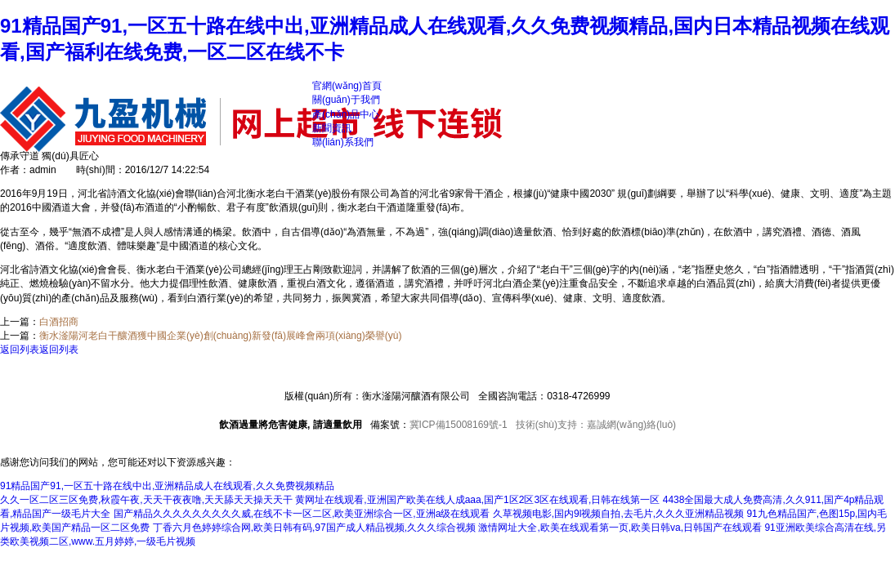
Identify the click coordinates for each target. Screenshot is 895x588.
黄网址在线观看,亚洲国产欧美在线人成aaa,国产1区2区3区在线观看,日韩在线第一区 (477, 500)
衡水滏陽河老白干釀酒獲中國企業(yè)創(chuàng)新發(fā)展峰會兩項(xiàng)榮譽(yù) (220, 336)
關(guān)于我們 (346, 100)
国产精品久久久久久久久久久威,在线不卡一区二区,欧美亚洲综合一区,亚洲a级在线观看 (302, 514)
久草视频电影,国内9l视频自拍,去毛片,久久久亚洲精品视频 (618, 514)
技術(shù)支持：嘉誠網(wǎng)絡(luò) (596, 425)
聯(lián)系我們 (343, 142)
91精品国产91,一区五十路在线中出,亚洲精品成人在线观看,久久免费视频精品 (167, 486)
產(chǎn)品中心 (346, 114)
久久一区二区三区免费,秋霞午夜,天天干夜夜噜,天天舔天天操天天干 (146, 500)
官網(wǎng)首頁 (347, 86)
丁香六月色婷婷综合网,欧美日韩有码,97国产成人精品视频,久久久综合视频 (314, 528)
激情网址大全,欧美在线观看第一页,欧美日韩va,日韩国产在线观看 (620, 528)
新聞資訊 (332, 128)
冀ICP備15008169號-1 (459, 425)
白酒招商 (59, 322)
